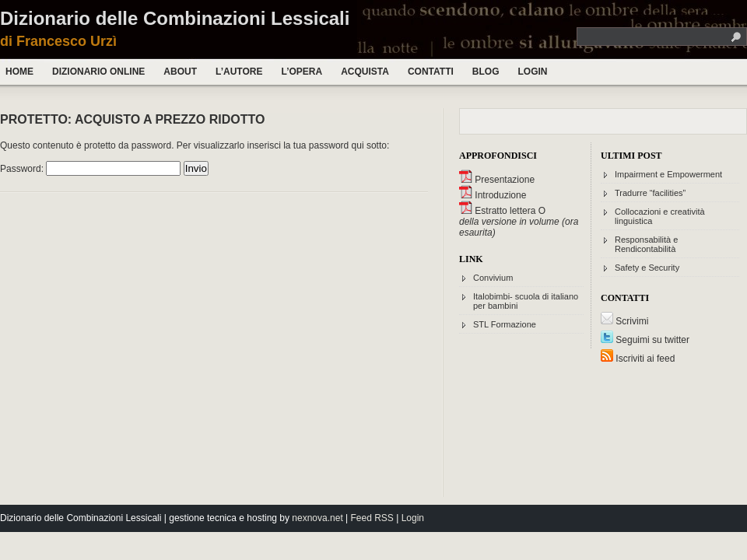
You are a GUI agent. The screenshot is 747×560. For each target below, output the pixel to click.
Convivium (493, 278)
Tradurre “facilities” (650, 193)
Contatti (431, 72)
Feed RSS (372, 518)
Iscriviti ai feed (638, 359)
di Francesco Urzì (58, 41)
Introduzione (493, 195)
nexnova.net (317, 518)
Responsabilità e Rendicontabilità (646, 244)
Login (532, 72)
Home (19, 72)
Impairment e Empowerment (668, 174)
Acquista (365, 72)
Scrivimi (624, 321)
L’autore (239, 72)
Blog (486, 72)
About (180, 72)
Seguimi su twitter (645, 340)
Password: (90, 169)
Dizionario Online (98, 72)
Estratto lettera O (502, 211)
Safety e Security (647, 268)
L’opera (302, 72)
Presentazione (497, 180)
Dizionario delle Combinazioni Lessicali (175, 18)
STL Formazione (505, 324)
